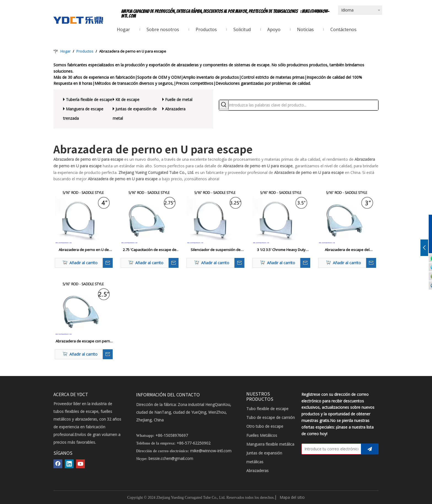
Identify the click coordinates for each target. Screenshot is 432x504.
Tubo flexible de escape (267, 409)
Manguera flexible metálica (270, 444)
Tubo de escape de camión (271, 417)
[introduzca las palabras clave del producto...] (303, 105)
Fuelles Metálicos (262, 435)
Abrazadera (175, 109)
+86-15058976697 (172, 435)
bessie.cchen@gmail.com (171, 458)
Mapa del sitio (292, 497)
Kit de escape (127, 100)
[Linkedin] (69, 464)
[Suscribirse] (370, 449)
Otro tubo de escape (265, 426)
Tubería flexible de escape (89, 100)
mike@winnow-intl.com (211, 451)
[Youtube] (80, 464)
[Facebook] (58, 464)
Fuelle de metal (179, 100)
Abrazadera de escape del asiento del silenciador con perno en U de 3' (347, 250)
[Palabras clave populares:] (224, 105)
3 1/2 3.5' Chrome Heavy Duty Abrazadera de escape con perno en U (281, 250)
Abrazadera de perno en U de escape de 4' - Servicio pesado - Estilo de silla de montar (84, 250)
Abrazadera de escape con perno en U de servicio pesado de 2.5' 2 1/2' (84, 341)
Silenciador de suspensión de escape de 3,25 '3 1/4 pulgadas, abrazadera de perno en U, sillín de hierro (215, 250)
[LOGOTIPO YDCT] (78, 20)
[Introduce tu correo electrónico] (330, 449)
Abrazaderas (257, 471)
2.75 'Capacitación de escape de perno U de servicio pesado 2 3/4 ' (150, 250)
